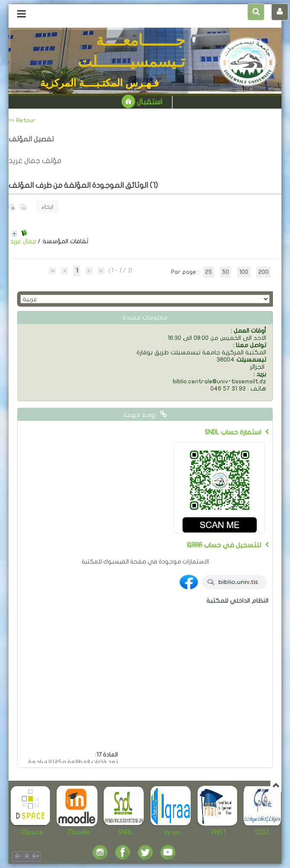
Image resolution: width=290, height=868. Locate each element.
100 (244, 272)
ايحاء (47, 207)
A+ (36, 856)
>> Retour (22, 120)
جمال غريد (23, 241)
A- (18, 856)
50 (226, 272)
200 (264, 272)
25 (209, 272)
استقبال (142, 102)
